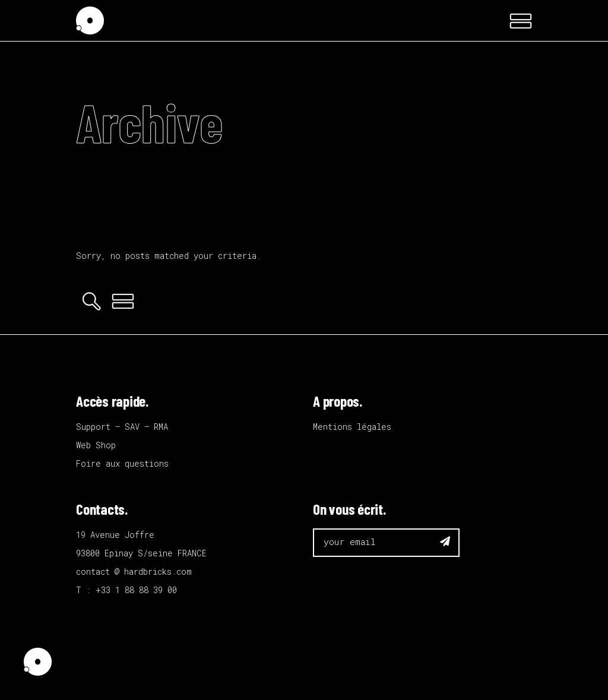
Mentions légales (352, 427)
